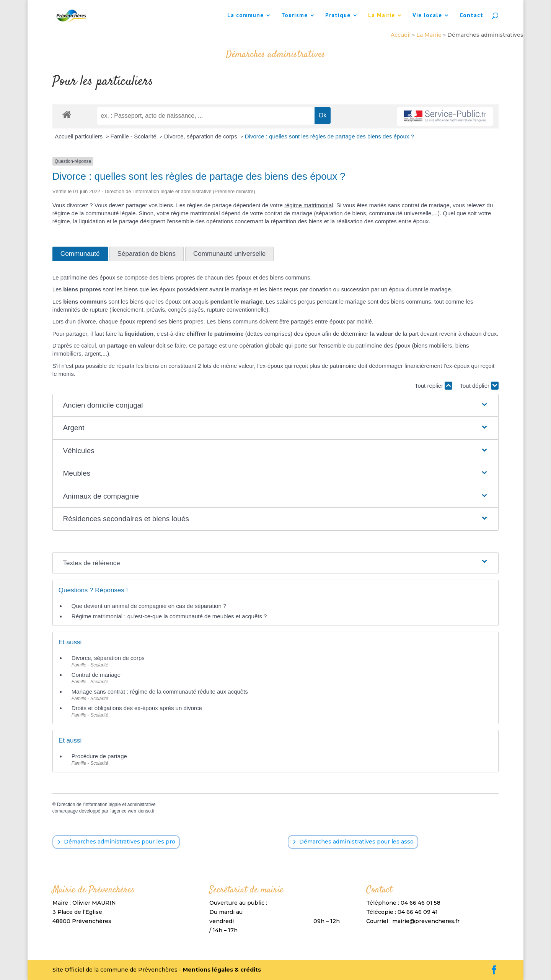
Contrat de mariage (96, 675)
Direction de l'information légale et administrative (106, 804)
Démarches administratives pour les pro (120, 842)
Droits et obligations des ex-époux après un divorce (137, 708)
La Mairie (381, 16)
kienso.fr (146, 811)
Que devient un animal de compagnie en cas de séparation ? (149, 606)
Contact (471, 16)
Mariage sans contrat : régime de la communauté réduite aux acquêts (160, 692)
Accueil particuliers (79, 136)
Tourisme (294, 16)
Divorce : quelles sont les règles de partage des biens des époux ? (329, 136)
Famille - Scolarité (134, 136)
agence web (124, 811)
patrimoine (74, 277)
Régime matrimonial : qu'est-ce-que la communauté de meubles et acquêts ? (169, 616)
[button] (275, 405)
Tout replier (434, 386)
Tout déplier (479, 386)
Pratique (338, 16)
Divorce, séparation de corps (201, 136)
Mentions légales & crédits (222, 970)
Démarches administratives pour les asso (356, 842)
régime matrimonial (309, 205)
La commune (245, 16)
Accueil (401, 35)
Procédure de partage (99, 756)
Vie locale (427, 16)
